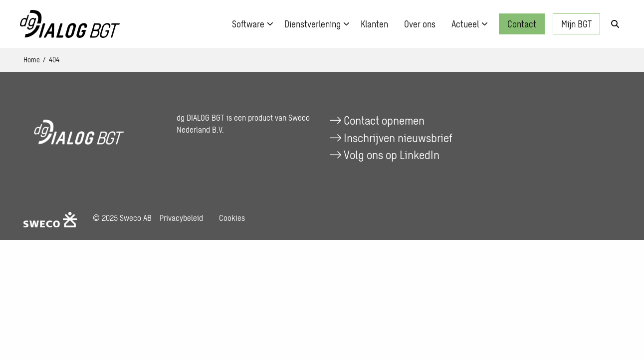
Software (253, 24)
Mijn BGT (576, 24)
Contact (522, 24)
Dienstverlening (317, 24)
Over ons (420, 24)
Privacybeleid (181, 218)
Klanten (374, 24)
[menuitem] (250, 24)
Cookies (232, 218)
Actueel (470, 24)
